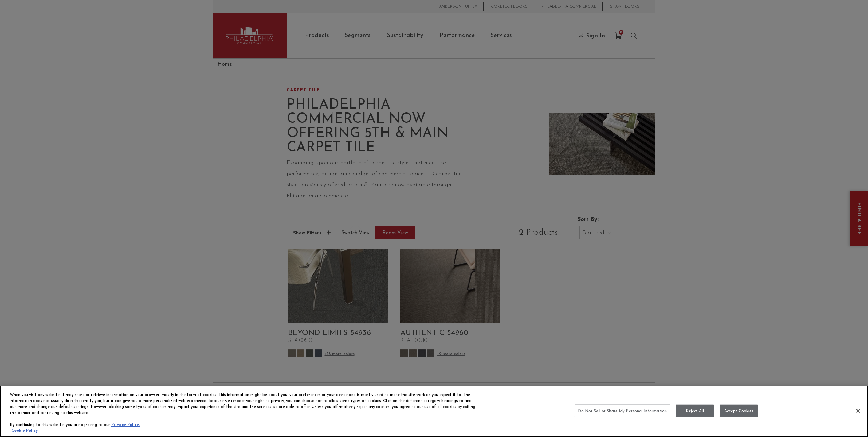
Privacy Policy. (126, 425)
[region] (434, 411)
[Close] (858, 411)
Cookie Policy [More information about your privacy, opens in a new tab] (25, 431)
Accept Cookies (739, 411)
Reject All (695, 411)
